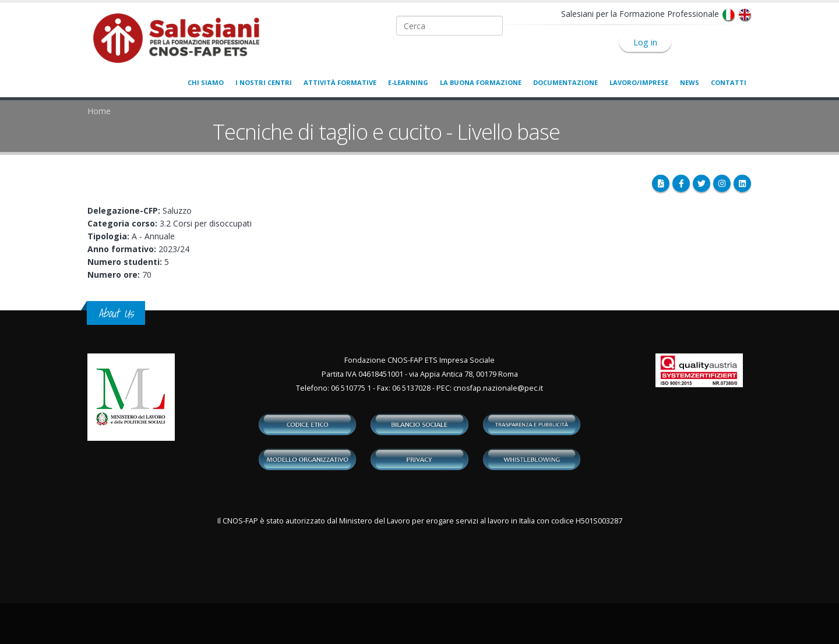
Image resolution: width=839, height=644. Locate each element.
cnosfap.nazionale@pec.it (498, 388)
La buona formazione (481, 82)
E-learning (408, 82)
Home (99, 111)
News (690, 82)
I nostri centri (264, 82)
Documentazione (565, 82)
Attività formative (340, 82)
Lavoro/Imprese (639, 82)
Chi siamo (206, 82)
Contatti (729, 82)
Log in (645, 42)
